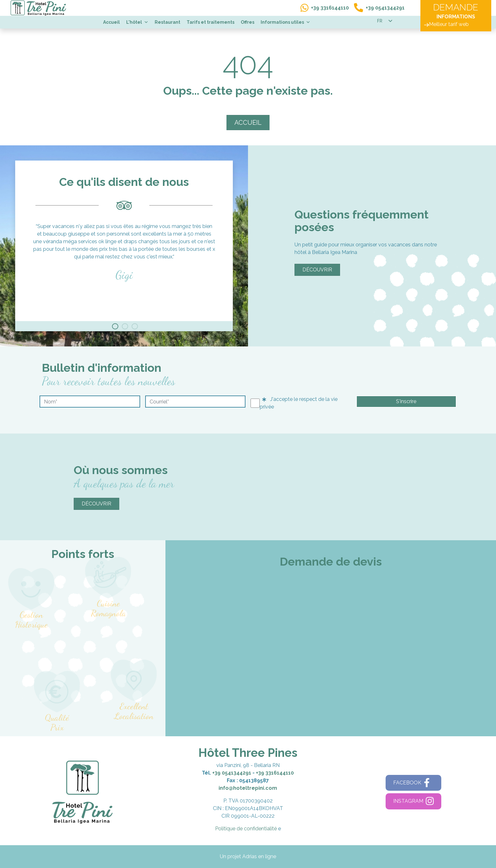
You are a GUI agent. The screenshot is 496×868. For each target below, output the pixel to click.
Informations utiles (285, 22)
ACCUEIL (248, 123)
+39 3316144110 (275, 773)
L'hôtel (137, 22)
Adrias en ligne (259, 856)
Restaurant (167, 22)
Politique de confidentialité (246, 829)
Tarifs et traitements (211, 22)
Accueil (112, 22)
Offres (248, 22)
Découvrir (317, 270)
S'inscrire (406, 401)
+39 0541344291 (232, 773)
